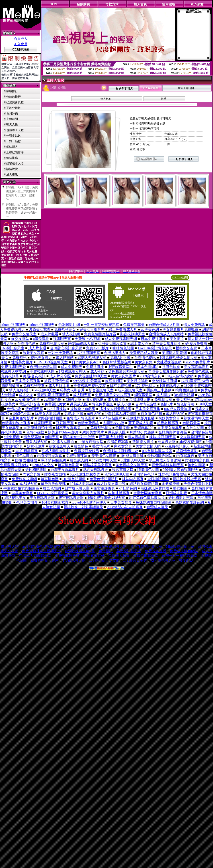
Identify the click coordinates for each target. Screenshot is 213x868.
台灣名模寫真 (118, 442)
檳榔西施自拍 (186, 390)
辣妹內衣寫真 (133, 479)
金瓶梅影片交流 (181, 498)
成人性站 (97, 371)
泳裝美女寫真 (33, 353)
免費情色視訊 (198, 371)
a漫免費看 (41, 339)
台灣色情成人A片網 (164, 325)
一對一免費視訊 (60, 353)
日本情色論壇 (202, 493)
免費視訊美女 (65, 329)
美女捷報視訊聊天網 (111, 546)
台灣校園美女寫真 (148, 493)
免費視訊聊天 (134, 325)
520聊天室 (74, 400)
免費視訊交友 (34, 385)
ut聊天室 (205, 404)
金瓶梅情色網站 (160, 456)
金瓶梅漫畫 (171, 484)
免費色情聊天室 (146, 556)
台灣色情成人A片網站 (166, 334)
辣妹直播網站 (94, 556)
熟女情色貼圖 (151, 414)
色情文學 (123, 428)
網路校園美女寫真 (97, 465)
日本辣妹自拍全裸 (38, 428)
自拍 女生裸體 (26, 460)
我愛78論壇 (10, 385)
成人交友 (26, 395)
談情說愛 (12, 169)
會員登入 (21, 39)
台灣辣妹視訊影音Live (120, 451)
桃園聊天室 (43, 423)
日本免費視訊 (121, 385)
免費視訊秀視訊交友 (90, 385)
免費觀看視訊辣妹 (14, 465)
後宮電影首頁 (104, 488)
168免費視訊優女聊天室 (178, 357)
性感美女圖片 (22, 362)
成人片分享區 (60, 376)
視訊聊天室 (62, 339)
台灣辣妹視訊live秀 (80, 551)
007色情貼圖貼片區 (157, 451)
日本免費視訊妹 (153, 339)
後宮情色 (81, 446)
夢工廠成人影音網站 (165, 460)
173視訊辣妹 (57, 409)
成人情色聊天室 (163, 560)
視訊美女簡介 (27, 502)
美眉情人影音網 (174, 353)
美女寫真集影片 (197, 367)
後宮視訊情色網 (57, 381)
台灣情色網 (26, 343)
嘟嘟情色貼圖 (148, 470)
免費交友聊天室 (24, 334)
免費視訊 (19, 357)
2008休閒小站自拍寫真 (125, 507)
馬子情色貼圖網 (53, 460)
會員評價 (12, 113)
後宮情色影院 (68, 465)
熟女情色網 (101, 446)
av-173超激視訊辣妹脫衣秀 (43, 546)
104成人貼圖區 (63, 442)
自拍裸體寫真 (119, 493)
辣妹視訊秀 (36, 446)
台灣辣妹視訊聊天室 (146, 546)
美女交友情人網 (148, 446)
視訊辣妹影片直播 (140, 418)
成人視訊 (12, 175)
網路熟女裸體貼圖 (144, 484)
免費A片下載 (120, 357)
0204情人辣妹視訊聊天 (180, 470)
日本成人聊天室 (77, 488)
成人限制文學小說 (111, 484)
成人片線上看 (59, 385)
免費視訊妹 (95, 367)
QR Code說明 (180, 277)
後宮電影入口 (123, 470)
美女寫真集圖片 (123, 376)
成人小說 (124, 404)
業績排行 (12, 91)
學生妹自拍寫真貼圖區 (21, 488)
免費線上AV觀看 (88, 339)
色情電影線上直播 (16, 423)
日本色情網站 (148, 367)
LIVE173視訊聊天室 (52, 362)
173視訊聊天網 (74, 560)
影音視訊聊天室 (133, 334)
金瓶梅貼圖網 (158, 479)
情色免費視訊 (102, 404)
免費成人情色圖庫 (81, 418)
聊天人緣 (12, 124)
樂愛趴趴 (186, 560)
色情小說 (14, 409)
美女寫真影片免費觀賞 (180, 329)
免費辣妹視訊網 (24, 479)
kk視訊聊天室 (45, 390)
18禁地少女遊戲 (142, 432)
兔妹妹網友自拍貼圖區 (154, 502)
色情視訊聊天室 (117, 474)
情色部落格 (186, 404)
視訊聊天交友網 (13, 371)
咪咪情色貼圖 (123, 348)
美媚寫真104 (143, 428)
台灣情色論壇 (146, 404)
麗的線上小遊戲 (159, 390)
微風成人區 (79, 404)
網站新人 (12, 147)
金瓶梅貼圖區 (36, 470)
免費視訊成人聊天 (144, 353)
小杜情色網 (128, 488)
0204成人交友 (43, 465)
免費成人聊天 (119, 556)
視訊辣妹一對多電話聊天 (83, 507)
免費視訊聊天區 (42, 371)
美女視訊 (183, 400)
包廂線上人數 (15, 130)
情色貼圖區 (24, 456)
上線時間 (12, 119)
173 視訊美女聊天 (72, 371)
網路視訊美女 (15, 498)
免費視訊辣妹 (77, 456)
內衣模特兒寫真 (50, 456)
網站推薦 (12, 158)
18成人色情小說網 (179, 376)
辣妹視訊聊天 (59, 446)
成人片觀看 (49, 334)
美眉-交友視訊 (34, 376)
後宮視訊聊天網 (71, 498)
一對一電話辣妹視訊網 (101, 325)
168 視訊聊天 (170, 385)
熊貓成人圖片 (143, 442)
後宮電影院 (114, 381)
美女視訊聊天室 (42, 498)
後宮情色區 (50, 479)
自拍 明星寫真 (27, 451)
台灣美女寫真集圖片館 (166, 371)
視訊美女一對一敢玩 (79, 437)
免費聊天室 (163, 400)
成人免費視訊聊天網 (121, 339)
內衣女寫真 (123, 446)
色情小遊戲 (35, 432)
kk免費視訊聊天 (177, 446)
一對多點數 (13, 136)
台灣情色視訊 (145, 357)
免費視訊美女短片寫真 (113, 395)
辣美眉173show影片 (63, 432)
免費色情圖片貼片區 (100, 334)
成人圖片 (163, 395)
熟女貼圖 (180, 488)
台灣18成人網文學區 (121, 414)
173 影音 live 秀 (135, 560)
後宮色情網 (52, 488)
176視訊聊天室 (88, 353)
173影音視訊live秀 (195, 381)
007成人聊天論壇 (178, 409)
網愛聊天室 (143, 395)
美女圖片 (177, 339)
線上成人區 (139, 343)
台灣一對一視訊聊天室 (180, 556)
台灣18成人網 (140, 400)
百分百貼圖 (195, 428)
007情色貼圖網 (111, 418)
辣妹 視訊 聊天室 (163, 437)
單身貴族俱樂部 (53, 484)
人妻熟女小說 (114, 423)
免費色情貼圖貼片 (104, 479)
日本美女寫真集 (28, 381)
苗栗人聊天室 (36, 442)
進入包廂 (106, 99)
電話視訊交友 (30, 404)
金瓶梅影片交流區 (173, 432)
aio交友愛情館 (190, 442)
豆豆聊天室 (65, 423)
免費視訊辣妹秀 (87, 451)
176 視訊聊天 (145, 385)
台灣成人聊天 (157, 507)
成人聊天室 (82, 395)
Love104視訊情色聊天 (155, 348)
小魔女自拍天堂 (91, 442)
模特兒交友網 (186, 348)
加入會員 (21, 44)
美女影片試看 (137, 381)
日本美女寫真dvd (85, 362)
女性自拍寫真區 (197, 460)
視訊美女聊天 (41, 357)
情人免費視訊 (194, 325)
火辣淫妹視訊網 (169, 362)
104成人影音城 (132, 456)
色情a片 (167, 404)
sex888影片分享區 (87, 381)
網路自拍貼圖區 (50, 418)
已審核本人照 (15, 163)
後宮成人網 (79, 460)
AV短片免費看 (196, 343)
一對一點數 (13, 141)
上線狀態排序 (15, 152)
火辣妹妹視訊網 (164, 381)
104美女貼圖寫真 (55, 502)
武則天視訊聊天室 (92, 357)
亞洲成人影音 (176, 493)
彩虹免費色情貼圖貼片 (147, 498)
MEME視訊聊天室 (180, 546)
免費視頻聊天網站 (45, 560)
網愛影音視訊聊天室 (53, 395)
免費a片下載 (74, 414)
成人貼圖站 (65, 357)
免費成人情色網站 (184, 551)
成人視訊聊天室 (130, 390)
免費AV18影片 (97, 348)
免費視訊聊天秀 (13, 367)
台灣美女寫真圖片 (65, 470)
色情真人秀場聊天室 (35, 556)
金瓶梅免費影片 (21, 418)
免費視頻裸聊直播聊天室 (41, 551)
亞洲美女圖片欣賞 (112, 343)
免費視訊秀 (10, 376)
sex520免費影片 (198, 362)
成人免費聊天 (72, 367)
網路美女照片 (93, 432)
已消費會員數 (15, 102)
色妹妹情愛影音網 (117, 362)
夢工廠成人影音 (141, 423)
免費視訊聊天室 (52, 343)
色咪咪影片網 (69, 325)
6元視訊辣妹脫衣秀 (85, 474)
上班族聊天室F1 (120, 367)
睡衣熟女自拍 (55, 474)
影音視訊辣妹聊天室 (168, 465)
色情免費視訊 (88, 423)
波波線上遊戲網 (83, 409)
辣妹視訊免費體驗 (172, 474)
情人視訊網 (71, 334)
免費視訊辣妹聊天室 (91, 376)
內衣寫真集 (32, 474)
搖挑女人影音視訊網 (115, 409)
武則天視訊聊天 (96, 470)
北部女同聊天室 (104, 460)
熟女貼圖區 (197, 465)
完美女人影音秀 (92, 329)
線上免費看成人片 (123, 329)
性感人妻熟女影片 (56, 451)
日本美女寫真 (121, 502)
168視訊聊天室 (13, 348)
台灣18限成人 (115, 353)
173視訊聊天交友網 (104, 560)
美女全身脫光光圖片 (88, 493)
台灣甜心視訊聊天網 (66, 348)
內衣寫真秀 (185, 456)
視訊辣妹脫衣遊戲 (187, 479)
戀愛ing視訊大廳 (81, 343)
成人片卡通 (37, 348)
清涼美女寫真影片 (166, 343)
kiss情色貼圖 (184, 395)
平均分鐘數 (13, 108)
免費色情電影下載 (198, 484)
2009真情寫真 (150, 376)
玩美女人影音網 (47, 414)
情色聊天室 (34, 409)
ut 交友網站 (20, 339)
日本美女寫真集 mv (71, 428)
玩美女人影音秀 (72, 390)
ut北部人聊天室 (133, 460)
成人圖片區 (116, 400)
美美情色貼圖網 (104, 456)
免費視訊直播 (156, 551)
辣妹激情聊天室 (196, 418)
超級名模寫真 (168, 423)
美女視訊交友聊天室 (132, 465)
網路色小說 (22, 414)
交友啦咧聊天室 (193, 437)
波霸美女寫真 (40, 329)
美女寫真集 (144, 362)
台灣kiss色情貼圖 (43, 367)
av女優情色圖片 (28, 400)
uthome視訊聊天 (13, 325)
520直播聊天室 (79, 546)
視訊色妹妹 (171, 367)
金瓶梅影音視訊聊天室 (126, 371)
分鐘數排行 (13, 97)
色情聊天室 (191, 423)
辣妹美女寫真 (169, 418)
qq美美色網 (150, 329)
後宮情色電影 (187, 451)
